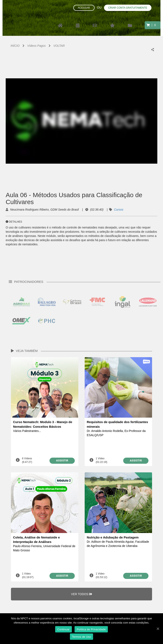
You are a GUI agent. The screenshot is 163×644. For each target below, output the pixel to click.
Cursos (119, 210)
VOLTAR (59, 46)
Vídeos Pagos (37, 46)
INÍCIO (15, 46)
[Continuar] (158, 629)
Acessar (84, 8)
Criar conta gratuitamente (128, 8)
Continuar (63, 629)
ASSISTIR (62, 460)
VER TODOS (81, 594)
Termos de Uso (82, 637)
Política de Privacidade (91, 629)
